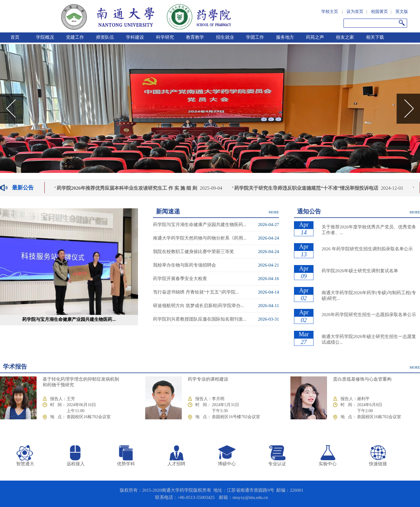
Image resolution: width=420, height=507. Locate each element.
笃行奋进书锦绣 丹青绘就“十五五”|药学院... (196, 292)
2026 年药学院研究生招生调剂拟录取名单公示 (367, 249)
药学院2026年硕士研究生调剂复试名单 (360, 271)
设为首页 (355, 12)
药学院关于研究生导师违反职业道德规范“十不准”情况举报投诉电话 (307, 188)
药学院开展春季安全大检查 (180, 279)
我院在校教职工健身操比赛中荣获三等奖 (193, 252)
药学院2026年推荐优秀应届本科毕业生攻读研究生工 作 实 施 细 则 (128, 188)
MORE (274, 212)
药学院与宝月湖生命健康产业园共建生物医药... (69, 319)
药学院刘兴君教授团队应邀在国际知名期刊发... (200, 319)
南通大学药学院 (146, 16)
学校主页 (330, 12)
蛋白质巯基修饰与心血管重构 (362, 379)
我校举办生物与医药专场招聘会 (184, 265)
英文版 (402, 12)
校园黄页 (379, 12)
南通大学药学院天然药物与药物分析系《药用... (200, 238)
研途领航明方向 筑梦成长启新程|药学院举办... (198, 306)
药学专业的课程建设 (208, 379)
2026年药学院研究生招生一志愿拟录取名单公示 (369, 315)
